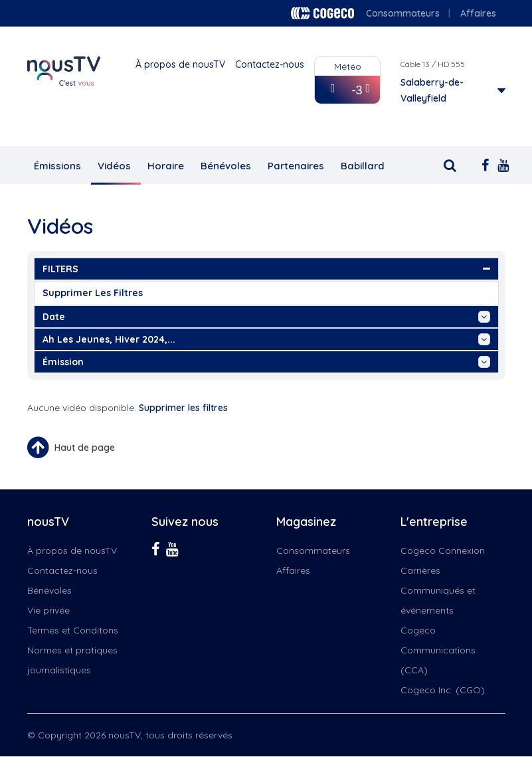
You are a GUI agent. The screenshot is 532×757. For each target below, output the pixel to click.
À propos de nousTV (180, 64)
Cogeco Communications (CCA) (438, 650)
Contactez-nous (270, 64)
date (266, 317)
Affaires (478, 13)
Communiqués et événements (438, 600)
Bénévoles (226, 166)
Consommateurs (403, 13)
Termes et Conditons (73, 630)
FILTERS (266, 269)
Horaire (166, 166)
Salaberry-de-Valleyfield (432, 90)
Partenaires (296, 166)
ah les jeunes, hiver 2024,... (266, 339)
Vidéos (114, 166)
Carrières (420, 570)
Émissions (57, 166)
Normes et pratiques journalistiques (72, 660)
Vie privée (48, 610)
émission (266, 362)
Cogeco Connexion (443, 550)
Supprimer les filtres (93, 293)
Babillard (363, 166)
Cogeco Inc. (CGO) (443, 690)
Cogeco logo (322, 13)
